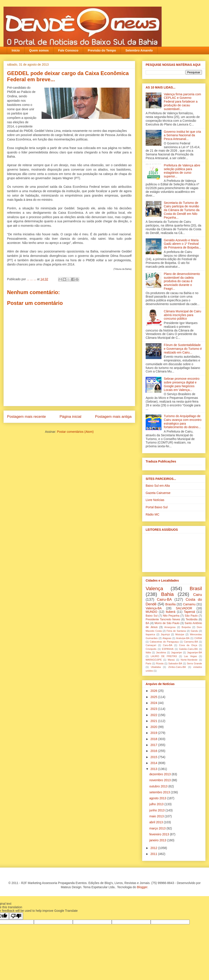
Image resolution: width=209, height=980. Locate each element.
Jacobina (161, 652)
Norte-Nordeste (189, 660)
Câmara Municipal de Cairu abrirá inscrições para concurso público (183, 315)
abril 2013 (157, 822)
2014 (154, 763)
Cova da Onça (188, 645)
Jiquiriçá (165, 634)
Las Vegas (191, 656)
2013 (154, 769)
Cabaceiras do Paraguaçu (164, 642)
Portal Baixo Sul (157, 507)
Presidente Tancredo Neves (163, 619)
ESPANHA (168, 649)
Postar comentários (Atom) (75, 432)
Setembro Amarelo (139, 50)
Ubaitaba (156, 667)
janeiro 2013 (158, 840)
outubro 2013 (159, 786)
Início (16, 50)
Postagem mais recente (26, 417)
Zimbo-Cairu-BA (177, 667)
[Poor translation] (16, 916)
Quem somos (39, 50)
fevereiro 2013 (160, 834)
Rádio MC (152, 514)
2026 (154, 691)
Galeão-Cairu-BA (188, 649)
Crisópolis (151, 649)
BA (148, 623)
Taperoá (190, 612)
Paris (148, 663)
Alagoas (167, 638)
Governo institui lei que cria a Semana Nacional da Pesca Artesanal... (182, 135)
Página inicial (71, 417)
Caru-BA (168, 645)
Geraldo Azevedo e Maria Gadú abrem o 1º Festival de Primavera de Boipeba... (183, 244)
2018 (154, 739)
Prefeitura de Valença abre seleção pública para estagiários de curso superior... (182, 171)
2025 (154, 697)
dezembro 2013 (160, 774)
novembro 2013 (160, 780)
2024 (154, 703)
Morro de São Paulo (167, 623)
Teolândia (192, 619)
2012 (154, 848)
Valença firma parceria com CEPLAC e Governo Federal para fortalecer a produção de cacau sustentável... (182, 102)
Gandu (194, 631)
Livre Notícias (155, 500)
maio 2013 (157, 816)
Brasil (196, 589)
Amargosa (170, 627)
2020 (154, 727)
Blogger (142, 887)
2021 (154, 721)
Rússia (160, 663)
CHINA (198, 638)
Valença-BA (154, 608)
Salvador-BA (175, 663)
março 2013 (158, 828)
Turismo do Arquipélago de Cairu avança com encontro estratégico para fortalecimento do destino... (183, 422)
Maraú (171, 660)
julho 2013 (157, 804)
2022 (154, 715)
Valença (154, 589)
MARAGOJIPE (154, 660)
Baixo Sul (152, 616)
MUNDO (151, 612)
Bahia (167, 594)
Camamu (189, 604)
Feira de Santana (176, 631)
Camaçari (151, 645)
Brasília (171, 604)
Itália (148, 652)
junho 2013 (157, 810)
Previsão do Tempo (102, 50)
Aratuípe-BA (183, 638)
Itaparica (150, 634)
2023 (154, 709)
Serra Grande (194, 663)
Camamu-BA (191, 642)
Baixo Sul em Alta (158, 486)
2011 (154, 854)
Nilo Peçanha (171, 616)
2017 (154, 745)
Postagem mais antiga (113, 417)
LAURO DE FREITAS (164, 656)
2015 (154, 757)
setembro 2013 (160, 792)
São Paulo (191, 616)
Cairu (198, 595)
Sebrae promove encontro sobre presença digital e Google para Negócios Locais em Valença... (182, 384)
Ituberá (170, 612)
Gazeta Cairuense (158, 493)
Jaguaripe (177, 652)
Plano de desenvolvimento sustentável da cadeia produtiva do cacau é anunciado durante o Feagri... (182, 281)
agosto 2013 (158, 798)
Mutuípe (180, 634)
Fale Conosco (68, 50)
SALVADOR (184, 608)
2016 (154, 751)
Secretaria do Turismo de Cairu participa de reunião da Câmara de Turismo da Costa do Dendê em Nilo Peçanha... (182, 210)
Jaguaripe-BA (194, 652)
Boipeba (186, 627)
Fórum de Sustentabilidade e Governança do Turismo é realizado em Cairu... (183, 349)
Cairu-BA (164, 600)
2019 (154, 733)
